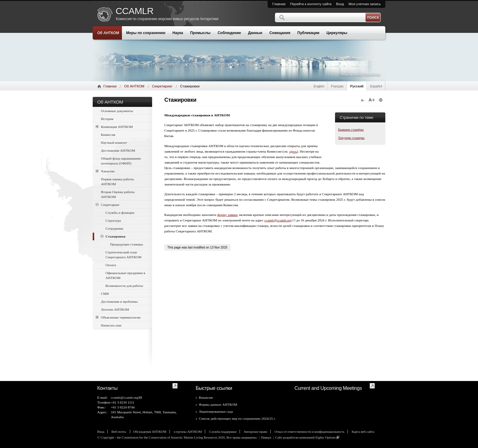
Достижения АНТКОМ (118, 150)
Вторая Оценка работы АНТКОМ (118, 194)
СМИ (105, 294)
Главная (279, 4)
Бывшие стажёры (351, 129)
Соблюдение (229, 33)
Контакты (107, 388)
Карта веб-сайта (363, 432)
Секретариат (162, 86)
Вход (340, 4)
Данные (255, 33)
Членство (105, 171)
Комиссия (108, 135)
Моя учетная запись (365, 4)
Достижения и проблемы (119, 302)
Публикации (309, 33)
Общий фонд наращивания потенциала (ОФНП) (121, 161)
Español (376, 86)
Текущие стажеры (351, 138)
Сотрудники (114, 228)
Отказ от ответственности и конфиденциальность (310, 432)
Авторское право (255, 432)
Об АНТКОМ (108, 33)
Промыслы (200, 33)
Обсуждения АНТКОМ (150, 432)
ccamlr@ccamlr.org (278, 220)
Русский (357, 86)
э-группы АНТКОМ (188, 432)
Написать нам (111, 325)
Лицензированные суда (216, 411)
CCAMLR (134, 11)
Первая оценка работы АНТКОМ (117, 182)
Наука (178, 33)
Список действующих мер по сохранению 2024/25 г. (237, 418)
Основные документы (117, 111)
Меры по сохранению (146, 33)
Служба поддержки (223, 432)
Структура (113, 220)
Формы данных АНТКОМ (218, 404)
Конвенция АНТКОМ (114, 127)
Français (337, 86)
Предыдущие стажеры (127, 244)
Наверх (266, 437)
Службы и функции (120, 213)
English (319, 86)
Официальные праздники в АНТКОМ (125, 275)
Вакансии (206, 397)
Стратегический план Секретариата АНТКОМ (123, 255)
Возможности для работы (124, 286)
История (107, 119)
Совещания (280, 33)
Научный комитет (114, 143)
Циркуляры (337, 33)
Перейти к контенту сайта (311, 4)
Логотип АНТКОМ (115, 309)
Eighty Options (326, 437)
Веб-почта (119, 432)
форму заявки (227, 215)
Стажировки (113, 236)
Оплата (111, 265)
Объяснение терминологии (118, 317)
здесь (293, 151)
